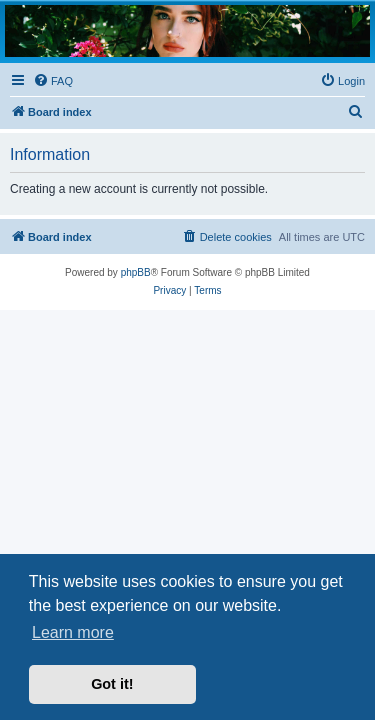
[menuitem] (53, 81)
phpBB (136, 272)
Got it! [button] (112, 684)
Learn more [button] (73, 632)
